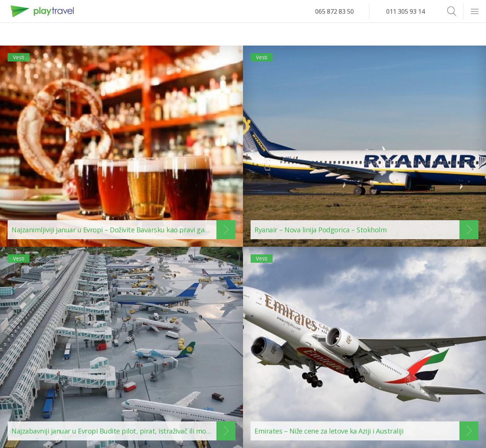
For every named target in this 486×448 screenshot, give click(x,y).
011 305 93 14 (406, 11)
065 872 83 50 (335, 11)
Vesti (22, 60)
